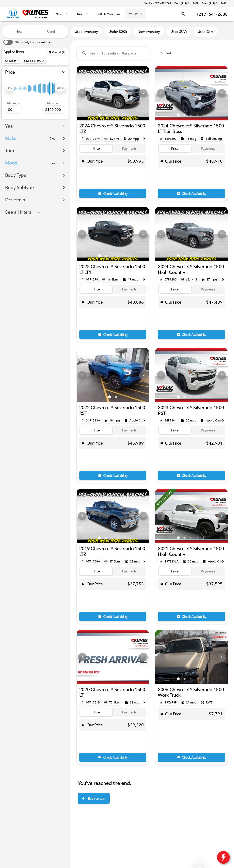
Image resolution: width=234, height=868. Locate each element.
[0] (14, 110)
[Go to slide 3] (112, 115)
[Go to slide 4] (118, 115)
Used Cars (206, 32)
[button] (82, 93)
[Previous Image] (82, 93)
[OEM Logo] (13, 14)
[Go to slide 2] (106, 115)
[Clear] (53, 138)
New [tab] (19, 31)
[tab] (96, 149)
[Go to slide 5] (125, 115)
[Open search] (183, 14)
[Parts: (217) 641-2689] (186, 3)
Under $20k (118, 32)
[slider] (10, 88)
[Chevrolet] (13, 61)
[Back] (57, 52)
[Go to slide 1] (99, 115)
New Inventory (149, 32)
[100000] (54, 110)
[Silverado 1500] (35, 61)
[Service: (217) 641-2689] (158, 3)
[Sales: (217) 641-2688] (214, 3)
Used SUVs (179, 32)
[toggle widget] (223, 857)
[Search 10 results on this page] (113, 53)
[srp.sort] (166, 53)
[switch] (27, 42)
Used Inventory (86, 32)
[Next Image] (143, 93)
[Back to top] (94, 798)
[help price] (83, 161)
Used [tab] (51, 31)
